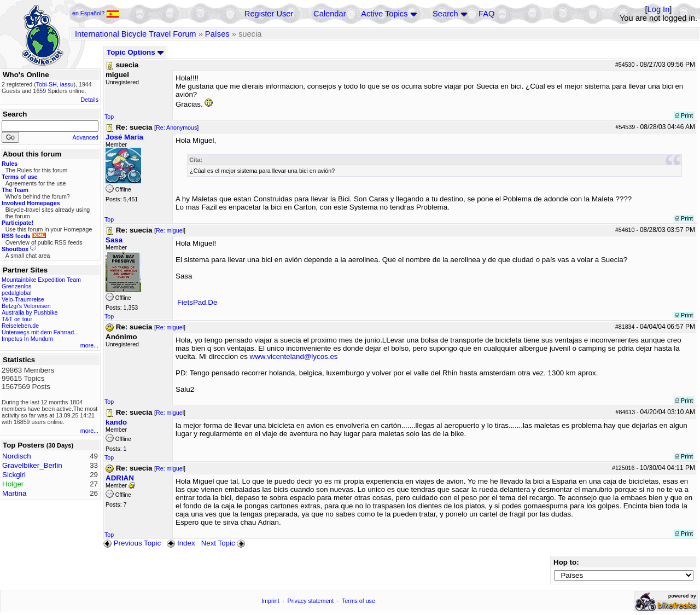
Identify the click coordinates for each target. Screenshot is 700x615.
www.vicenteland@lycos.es (294, 356)
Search (445, 14)
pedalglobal (17, 293)
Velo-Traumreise (23, 299)
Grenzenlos (17, 286)
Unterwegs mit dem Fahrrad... (40, 332)
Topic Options (135, 52)
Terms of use (358, 601)
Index (181, 543)
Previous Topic (132, 543)
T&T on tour (17, 319)
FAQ (486, 14)
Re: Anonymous (176, 127)
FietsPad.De (197, 302)
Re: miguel (170, 230)
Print (684, 115)
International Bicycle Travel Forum (136, 34)
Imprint (270, 601)
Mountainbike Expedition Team (41, 280)
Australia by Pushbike (30, 312)
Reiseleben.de (20, 326)
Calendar (329, 14)
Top (109, 117)
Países (217, 34)
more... (89, 345)
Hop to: (566, 562)
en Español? (96, 13)
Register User (269, 14)
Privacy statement (311, 601)
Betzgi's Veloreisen (26, 306)
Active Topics (384, 14)
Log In (659, 9)
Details (89, 100)
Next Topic (224, 543)
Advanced (86, 137)
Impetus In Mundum (27, 339)
